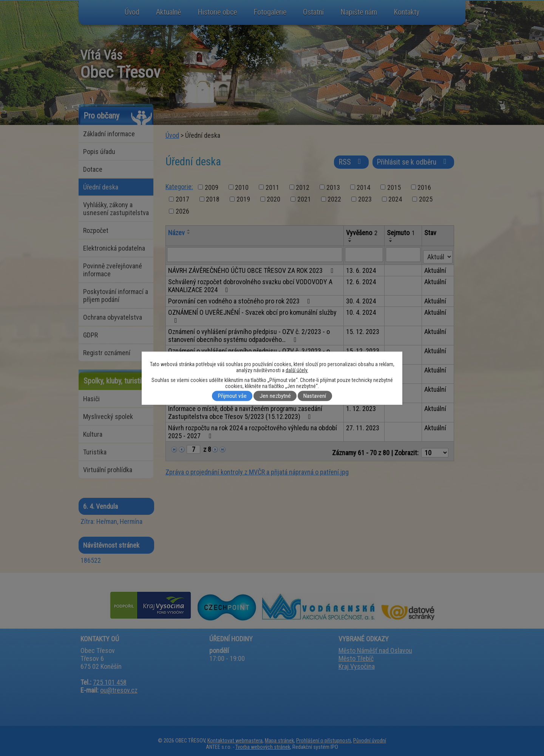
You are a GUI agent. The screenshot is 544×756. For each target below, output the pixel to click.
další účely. (297, 370)
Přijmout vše (232, 396)
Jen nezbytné (275, 396)
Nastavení (315, 396)
